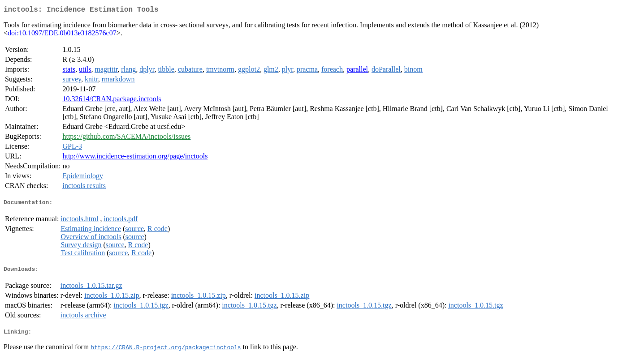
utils (85, 71)
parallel (357, 71)
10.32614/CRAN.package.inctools (112, 101)
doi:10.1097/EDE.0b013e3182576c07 (62, 35)
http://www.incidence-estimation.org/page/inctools (135, 158)
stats (69, 71)
